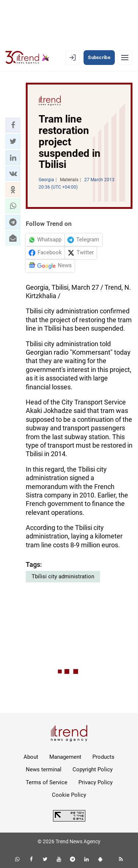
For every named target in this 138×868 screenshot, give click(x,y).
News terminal (44, 769)
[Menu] (125, 58)
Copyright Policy (93, 769)
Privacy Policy (95, 782)
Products (103, 757)
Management (65, 757)
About (31, 757)
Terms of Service (47, 782)
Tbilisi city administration (63, 576)
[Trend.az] (27, 58)
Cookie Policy (69, 795)
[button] (13, 125)
